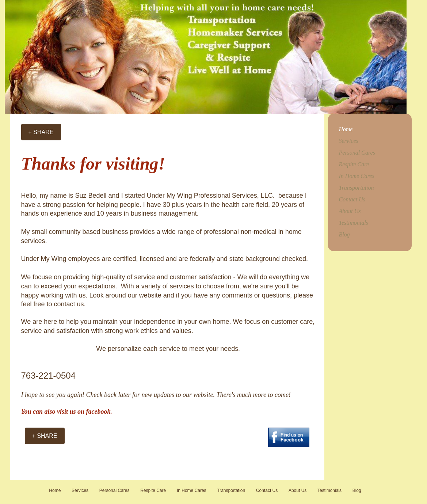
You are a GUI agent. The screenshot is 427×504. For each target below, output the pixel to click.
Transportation (357, 188)
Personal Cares (357, 153)
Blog (344, 234)
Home (346, 129)
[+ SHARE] (41, 132)
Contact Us (352, 199)
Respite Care (354, 164)
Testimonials (354, 223)
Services (349, 141)
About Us (350, 211)
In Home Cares (357, 176)
